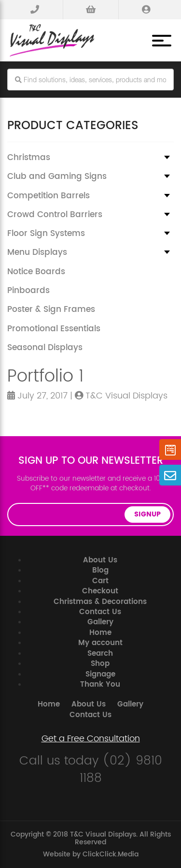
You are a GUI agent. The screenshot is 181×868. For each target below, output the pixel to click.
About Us (100, 560)
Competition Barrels (49, 196)
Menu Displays (37, 252)
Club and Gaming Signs (57, 177)
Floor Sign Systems (46, 234)
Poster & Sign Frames (51, 309)
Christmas (29, 158)
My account (100, 643)
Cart (100, 581)
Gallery (100, 622)
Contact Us (100, 612)
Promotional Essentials (54, 329)
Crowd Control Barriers (55, 215)
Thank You (100, 684)
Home (100, 633)
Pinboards (28, 291)
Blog (100, 570)
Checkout (100, 591)
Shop (100, 664)
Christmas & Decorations (100, 602)
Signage (100, 674)
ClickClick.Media (111, 854)
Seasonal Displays (45, 348)
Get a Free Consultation (91, 739)
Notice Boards (36, 272)
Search (100, 654)
